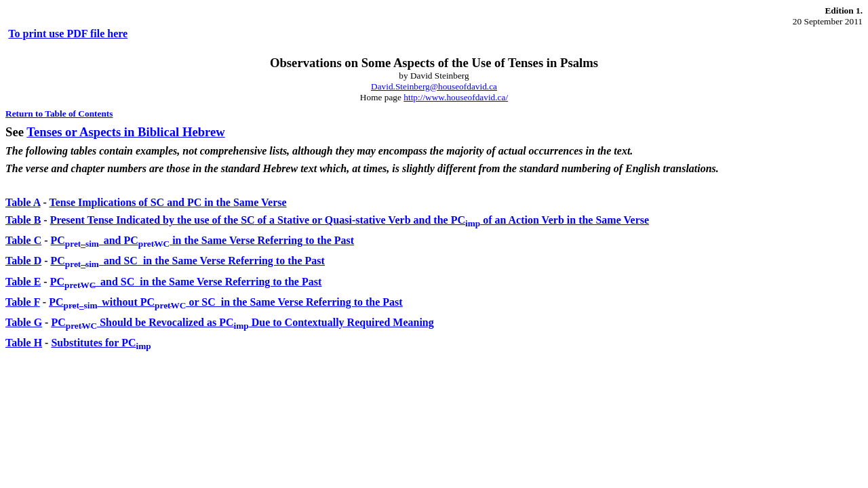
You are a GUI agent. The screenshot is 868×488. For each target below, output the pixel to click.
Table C (23, 240)
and (203, 240)
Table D (23, 261)
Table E (23, 282)
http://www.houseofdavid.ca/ (456, 97)
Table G (24, 322)
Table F (23, 302)
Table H (24, 343)
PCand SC (188, 261)
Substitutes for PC (101, 343)
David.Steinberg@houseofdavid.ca (434, 86)
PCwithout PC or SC (226, 302)
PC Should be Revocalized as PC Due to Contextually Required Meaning (242, 322)
